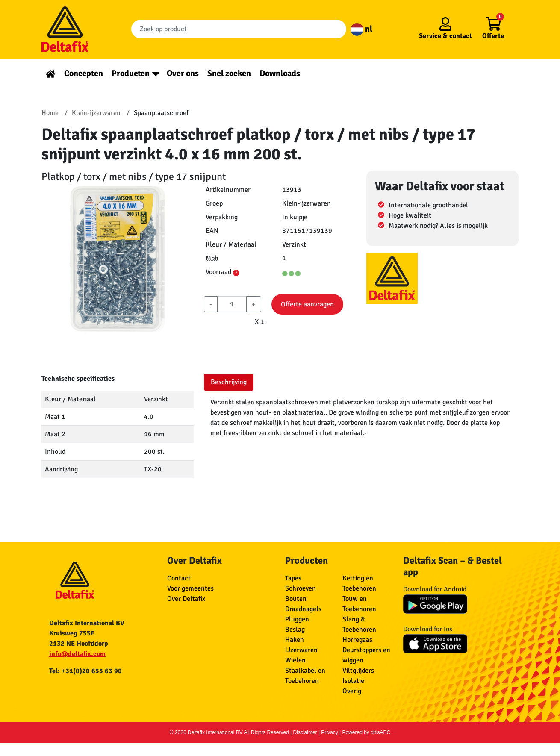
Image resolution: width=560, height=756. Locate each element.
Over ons (183, 73)
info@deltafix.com (77, 654)
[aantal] (232, 304)
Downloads (280, 73)
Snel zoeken (229, 73)
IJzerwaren (301, 650)
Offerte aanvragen (307, 304)
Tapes (293, 578)
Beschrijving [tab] (229, 382)
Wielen (295, 660)
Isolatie (353, 681)
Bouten (296, 599)
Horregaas (357, 640)
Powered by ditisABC (367, 732)
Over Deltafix (186, 599)
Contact (179, 578)
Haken (295, 640)
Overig (352, 691)
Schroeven (301, 588)
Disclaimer (305, 732)
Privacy (329, 732)
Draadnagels (303, 609)
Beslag (295, 630)
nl (361, 29)
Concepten (84, 73)
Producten (131, 73)
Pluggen (297, 619)
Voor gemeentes (190, 588)
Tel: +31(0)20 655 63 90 (85, 671)
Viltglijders (358, 671)
